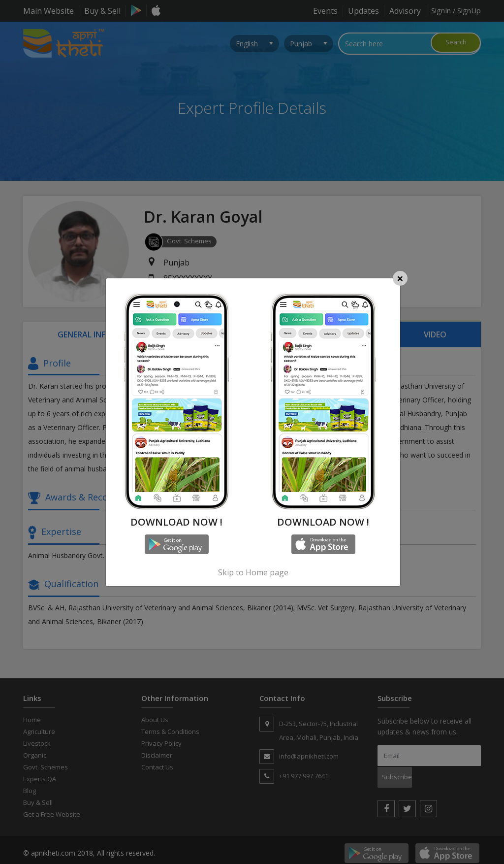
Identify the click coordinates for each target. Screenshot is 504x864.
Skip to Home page (253, 572)
